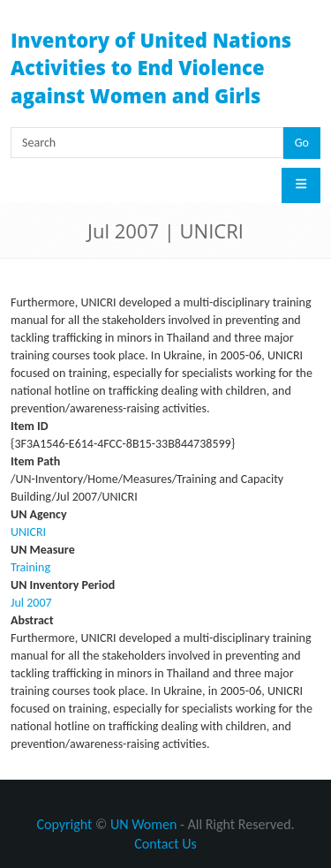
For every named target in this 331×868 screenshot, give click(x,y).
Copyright (64, 824)
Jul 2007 (31, 603)
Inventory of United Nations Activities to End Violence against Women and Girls (151, 68)
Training (30, 567)
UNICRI (28, 532)
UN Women (143, 824)
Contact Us (165, 844)
